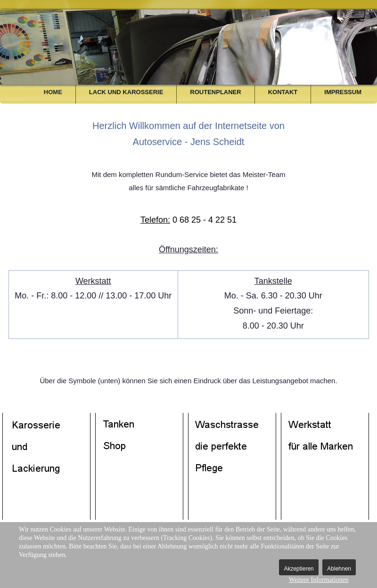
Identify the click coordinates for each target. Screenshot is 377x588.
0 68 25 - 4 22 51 (188, 220)
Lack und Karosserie (126, 92)
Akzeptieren (299, 569)
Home (53, 92)
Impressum (343, 92)
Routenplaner (215, 92)
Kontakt (283, 92)
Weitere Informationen (319, 580)
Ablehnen (339, 569)
